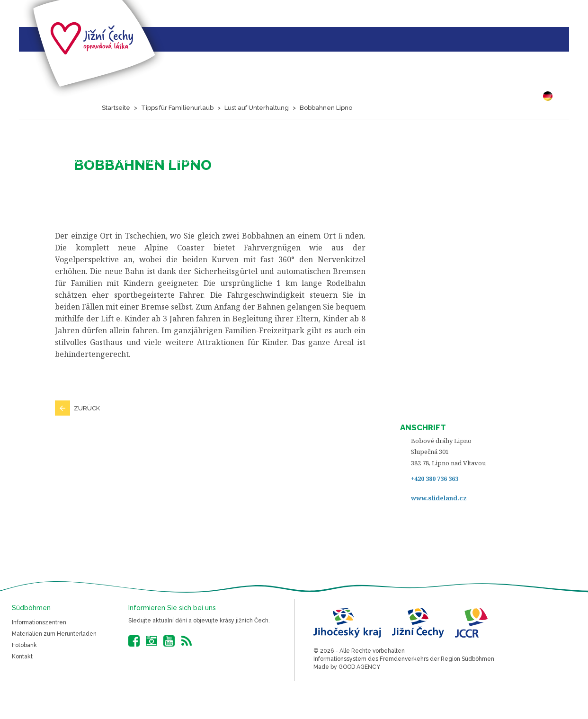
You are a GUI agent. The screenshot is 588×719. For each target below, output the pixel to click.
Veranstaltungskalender (266, 160)
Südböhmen (397, 160)
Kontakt (22, 657)
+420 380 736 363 (435, 479)
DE (550, 96)
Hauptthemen (170, 160)
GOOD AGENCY (359, 667)
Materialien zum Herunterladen (54, 634)
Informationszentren (39, 622)
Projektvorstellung (84, 160)
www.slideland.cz (439, 498)
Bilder (346, 160)
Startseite (21, 160)
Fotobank (24, 645)
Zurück (87, 408)
